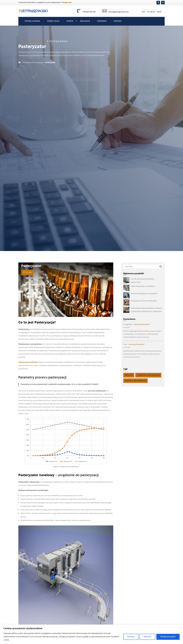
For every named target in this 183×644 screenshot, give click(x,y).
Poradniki (102, 21)
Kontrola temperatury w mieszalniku (144, 294)
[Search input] (142, 267)
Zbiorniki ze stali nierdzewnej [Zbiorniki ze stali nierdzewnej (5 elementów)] (135, 381)
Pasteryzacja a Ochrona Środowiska (144, 301)
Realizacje (85, 21)
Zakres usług (53, 21)
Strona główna (32, 21)
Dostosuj (131, 637)
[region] (91, 634)
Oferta (70, 21)
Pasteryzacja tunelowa (28, 362)
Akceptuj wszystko (168, 637)
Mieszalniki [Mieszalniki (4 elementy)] (129, 375)
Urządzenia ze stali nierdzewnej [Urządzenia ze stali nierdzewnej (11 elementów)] (148, 375)
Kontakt (118, 21)
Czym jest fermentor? (142, 324)
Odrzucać (147, 637)
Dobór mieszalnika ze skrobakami (143, 286)
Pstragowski (128, 324)
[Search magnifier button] (161, 267)
